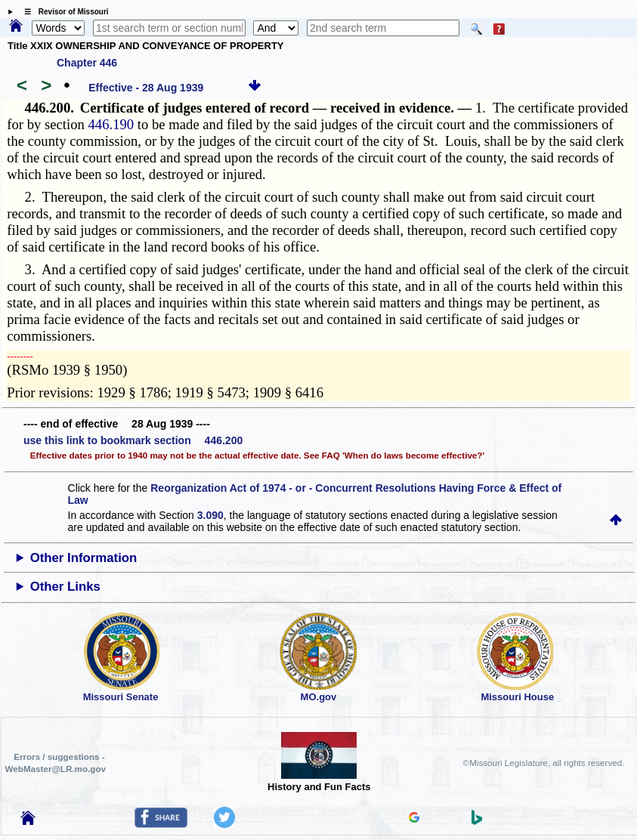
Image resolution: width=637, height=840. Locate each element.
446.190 (111, 124)
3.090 (210, 515)
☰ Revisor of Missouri (63, 12)
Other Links (65, 587)
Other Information (84, 558)
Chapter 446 (87, 63)
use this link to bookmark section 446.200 (133, 440)
